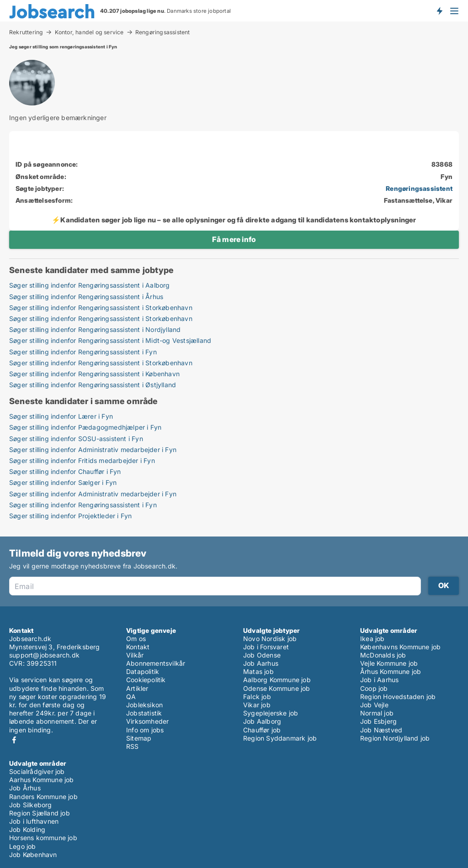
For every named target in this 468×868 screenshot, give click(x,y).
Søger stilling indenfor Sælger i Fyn (63, 482)
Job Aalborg (262, 721)
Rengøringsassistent (163, 32)
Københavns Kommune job (400, 647)
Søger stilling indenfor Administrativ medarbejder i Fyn (93, 450)
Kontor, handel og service (89, 32)
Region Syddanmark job (280, 738)
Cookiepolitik (146, 680)
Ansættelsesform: (44, 200)
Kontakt (138, 647)
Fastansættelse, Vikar (418, 200)
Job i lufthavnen (34, 821)
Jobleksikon (144, 705)
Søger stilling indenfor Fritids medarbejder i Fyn (82, 460)
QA (131, 697)
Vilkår (135, 655)
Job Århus (25, 788)
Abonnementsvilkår (156, 663)
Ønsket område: (41, 176)
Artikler (137, 688)
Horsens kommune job (43, 838)
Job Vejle (374, 705)
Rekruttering (26, 32)
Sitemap (139, 738)
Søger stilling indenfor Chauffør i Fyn (65, 471)
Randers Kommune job (43, 797)
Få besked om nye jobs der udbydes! (439, 11)
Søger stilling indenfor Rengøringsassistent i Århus (86, 297)
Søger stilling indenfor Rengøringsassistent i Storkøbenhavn (101, 308)
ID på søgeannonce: (47, 164)
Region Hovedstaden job (398, 697)
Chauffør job (262, 730)
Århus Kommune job (391, 671)
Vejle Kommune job (389, 663)
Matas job (258, 671)
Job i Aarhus (379, 680)
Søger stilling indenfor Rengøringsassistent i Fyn (83, 352)
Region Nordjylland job (395, 738)
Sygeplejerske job (271, 713)
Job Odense (262, 655)
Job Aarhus (261, 663)
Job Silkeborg (31, 805)
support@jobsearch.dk (44, 655)
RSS (133, 746)
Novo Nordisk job (270, 639)
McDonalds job (383, 655)
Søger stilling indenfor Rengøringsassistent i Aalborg (90, 285)
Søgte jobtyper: (40, 188)
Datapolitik (143, 671)
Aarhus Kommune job (42, 780)
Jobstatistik (144, 713)
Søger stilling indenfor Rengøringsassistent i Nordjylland (95, 329)
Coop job (374, 688)
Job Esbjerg (378, 721)
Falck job (257, 697)
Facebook (14, 740)
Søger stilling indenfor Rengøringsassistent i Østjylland (93, 385)
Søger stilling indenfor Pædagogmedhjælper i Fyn (85, 427)
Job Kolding (27, 829)
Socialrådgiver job (37, 771)
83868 (442, 164)
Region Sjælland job (40, 813)
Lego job (23, 846)
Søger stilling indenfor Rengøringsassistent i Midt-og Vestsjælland (110, 340)
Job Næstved (381, 730)
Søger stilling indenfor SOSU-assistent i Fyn (76, 439)
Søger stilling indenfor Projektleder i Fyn (70, 516)
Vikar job (257, 705)
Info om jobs (145, 730)
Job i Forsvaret (266, 647)
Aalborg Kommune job (277, 680)
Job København (33, 855)
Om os (136, 639)
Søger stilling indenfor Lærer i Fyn (61, 416)
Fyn (447, 176)
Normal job (377, 713)
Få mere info (234, 239)
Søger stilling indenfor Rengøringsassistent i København (94, 374)
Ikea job (372, 639)
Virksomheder (147, 721)
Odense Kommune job (277, 688)
